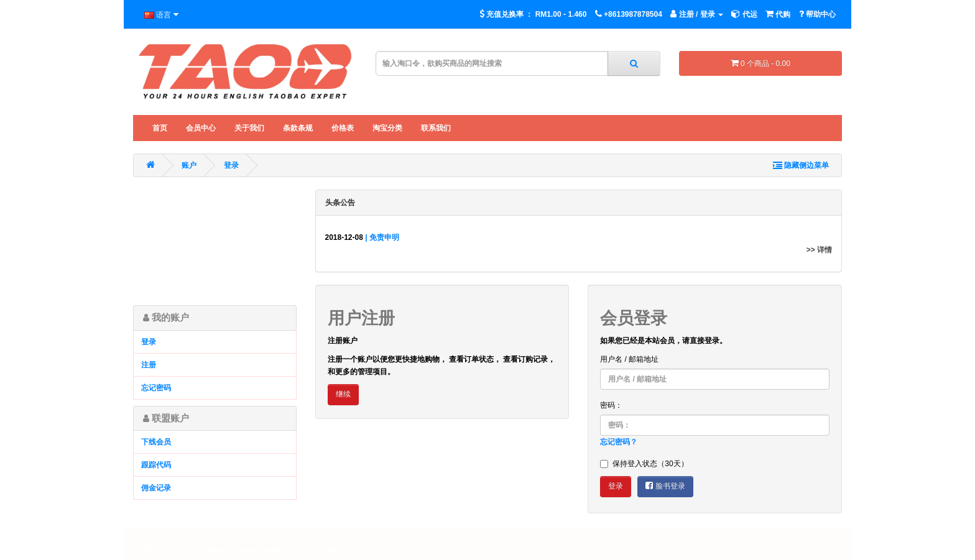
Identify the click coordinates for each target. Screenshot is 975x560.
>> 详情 (819, 250)
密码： (611, 405)
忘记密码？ (619, 442)
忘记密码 (156, 388)
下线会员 (156, 442)
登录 (231, 165)
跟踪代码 (156, 465)
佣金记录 (156, 488)
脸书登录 (665, 486)
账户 (189, 165)
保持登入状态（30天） (644, 464)
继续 (343, 394)
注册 (149, 365)
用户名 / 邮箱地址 (629, 359)
